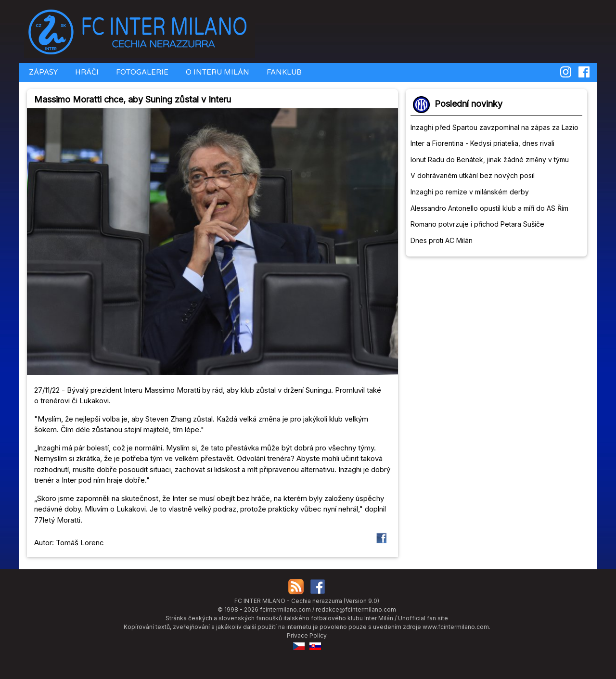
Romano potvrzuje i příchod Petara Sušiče (477, 224)
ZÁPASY (42, 72)
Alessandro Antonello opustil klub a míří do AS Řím (489, 208)
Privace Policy (307, 635)
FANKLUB (283, 72)
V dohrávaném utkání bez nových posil (473, 175)
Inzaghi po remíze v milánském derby (470, 192)
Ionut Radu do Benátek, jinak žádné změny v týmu (490, 160)
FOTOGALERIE (141, 72)
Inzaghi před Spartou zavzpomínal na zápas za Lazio (494, 127)
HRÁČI (86, 72)
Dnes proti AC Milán (442, 240)
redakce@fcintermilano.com (356, 609)
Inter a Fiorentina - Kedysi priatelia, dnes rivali (482, 143)
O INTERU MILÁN (217, 72)
